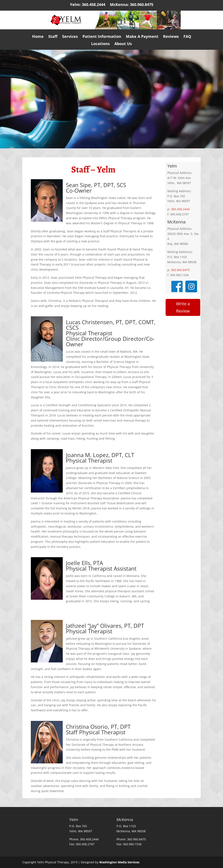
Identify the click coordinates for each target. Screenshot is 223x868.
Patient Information (102, 38)
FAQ (187, 38)
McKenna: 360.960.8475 (132, 6)
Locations (100, 45)
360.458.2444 (180, 209)
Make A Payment (142, 38)
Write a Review (183, 307)
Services (70, 38)
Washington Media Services (119, 862)
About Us (123, 45)
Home (38, 38)
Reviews (171, 38)
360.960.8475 (180, 270)
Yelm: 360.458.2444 (88, 6)
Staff (53, 38)
